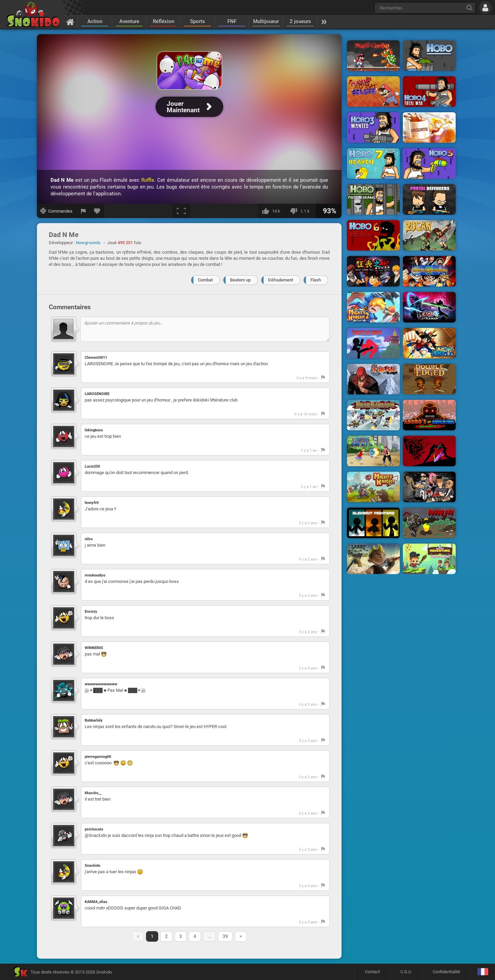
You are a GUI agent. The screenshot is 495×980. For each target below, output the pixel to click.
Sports (198, 21)
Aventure (129, 21)
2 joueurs (300, 21)
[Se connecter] (485, 8)
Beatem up (240, 280)
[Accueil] (70, 22)
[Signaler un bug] (83, 211)
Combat (205, 280)
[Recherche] (469, 8)
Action (95, 21)
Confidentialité (446, 972)
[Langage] (483, 972)
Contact (372, 972)
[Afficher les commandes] (57, 211)
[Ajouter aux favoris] (97, 211)
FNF (232, 21)
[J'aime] (272, 211)
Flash (316, 280)
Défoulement (281, 280)
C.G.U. (406, 972)
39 (225, 936)
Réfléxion (163, 21)
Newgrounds (88, 243)
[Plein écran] (181, 211)
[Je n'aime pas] (301, 211)
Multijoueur (266, 21)
